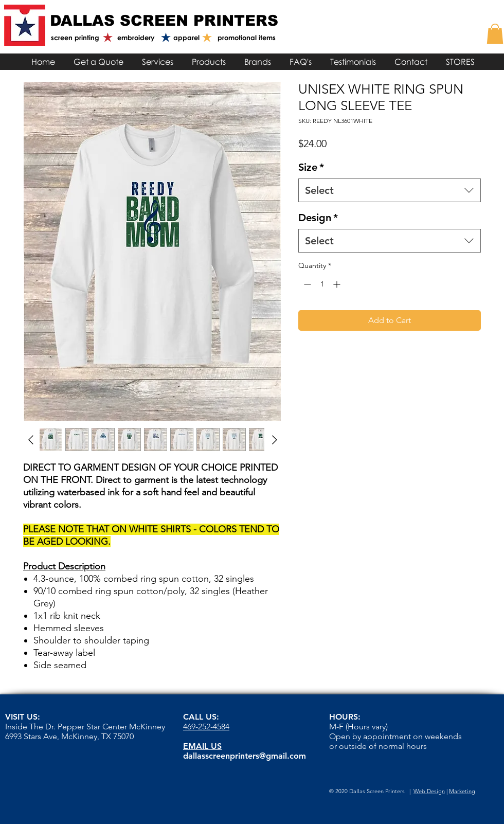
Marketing (462, 791)
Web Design (429, 791)
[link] (495, 34)
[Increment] (338, 284)
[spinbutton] (322, 284)
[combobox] (390, 190)
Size (311, 167)
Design (318, 218)
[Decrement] (306, 284)
